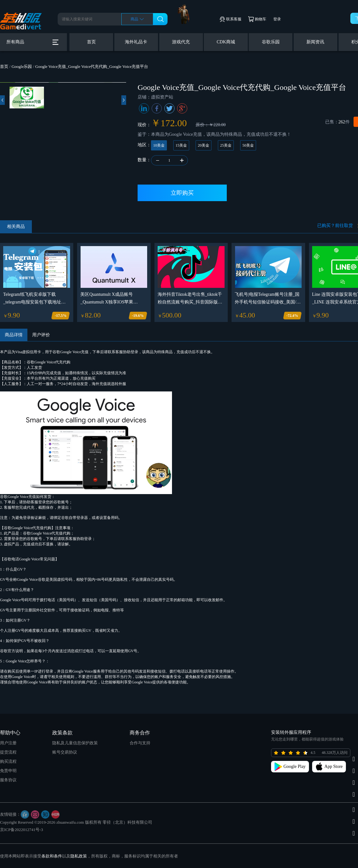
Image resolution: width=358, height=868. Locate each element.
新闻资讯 (315, 42)
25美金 (226, 145)
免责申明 (8, 771)
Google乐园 (22, 66)
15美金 (181, 145)
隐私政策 (79, 856)
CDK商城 (226, 42)
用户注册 (8, 743)
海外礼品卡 (136, 42)
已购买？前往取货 (335, 226)
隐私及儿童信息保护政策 (75, 743)
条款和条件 (52, 856)
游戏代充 (181, 42)
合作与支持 (140, 743)
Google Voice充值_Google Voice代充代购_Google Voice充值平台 (92, 66)
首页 (91, 42)
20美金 (204, 145)
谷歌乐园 (271, 42)
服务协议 (8, 780)
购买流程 (8, 761)
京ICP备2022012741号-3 (21, 830)
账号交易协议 (65, 752)
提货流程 (8, 752)
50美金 (248, 145)
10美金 (159, 145)
